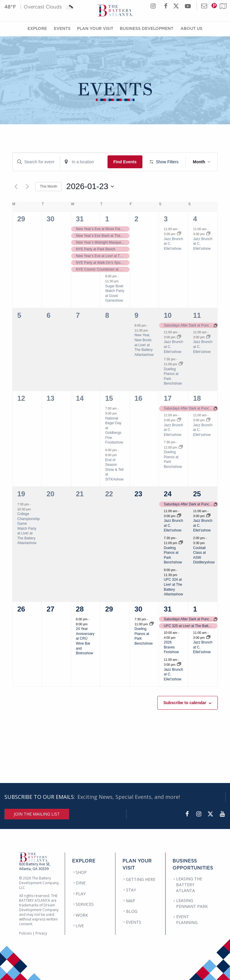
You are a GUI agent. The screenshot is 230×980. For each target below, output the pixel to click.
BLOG (132, 911)
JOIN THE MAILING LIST (37, 814)
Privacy (41, 933)
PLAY (81, 894)
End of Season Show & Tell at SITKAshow (114, 470)
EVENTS (134, 922)
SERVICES (85, 904)
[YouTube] (222, 814)
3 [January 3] (166, 219)
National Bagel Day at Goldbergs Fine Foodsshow (114, 430)
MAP (131, 901)
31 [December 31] (80, 219)
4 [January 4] (195, 219)
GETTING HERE (141, 879)
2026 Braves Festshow (171, 647)
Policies (25, 933)
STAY (131, 890)
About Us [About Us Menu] (191, 28)
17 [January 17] (168, 398)
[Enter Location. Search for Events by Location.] (84, 162)
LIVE (80, 926)
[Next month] (27, 186)
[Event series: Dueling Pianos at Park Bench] (181, 364)
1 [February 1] (195, 609)
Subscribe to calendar (185, 703)
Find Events (125, 162)
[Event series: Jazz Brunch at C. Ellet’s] (179, 234)
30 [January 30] (138, 609)
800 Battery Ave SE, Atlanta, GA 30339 (35, 866)
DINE (81, 883)
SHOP (81, 872)
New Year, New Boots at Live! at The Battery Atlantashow (144, 345)
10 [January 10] (168, 315)
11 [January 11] (197, 315)
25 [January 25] (197, 494)
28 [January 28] (80, 609)
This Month (48, 186)
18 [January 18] (197, 398)
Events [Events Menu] (62, 28)
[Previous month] (16, 186)
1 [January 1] (107, 219)
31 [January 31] (168, 609)
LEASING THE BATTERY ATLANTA (189, 885)
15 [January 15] (109, 398)
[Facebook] (187, 814)
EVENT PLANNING (187, 919)
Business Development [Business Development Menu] (147, 28)
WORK (82, 915)
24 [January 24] (168, 494)
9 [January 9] (136, 315)
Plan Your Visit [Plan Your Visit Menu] (95, 28)
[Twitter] (210, 814)
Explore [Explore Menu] (37, 28)
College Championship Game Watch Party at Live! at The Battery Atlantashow (29, 528)
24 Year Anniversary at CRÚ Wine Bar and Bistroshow (85, 641)
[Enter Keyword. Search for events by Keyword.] (36, 162)
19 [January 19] (21, 494)
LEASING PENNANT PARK (192, 903)
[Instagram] (199, 814)
